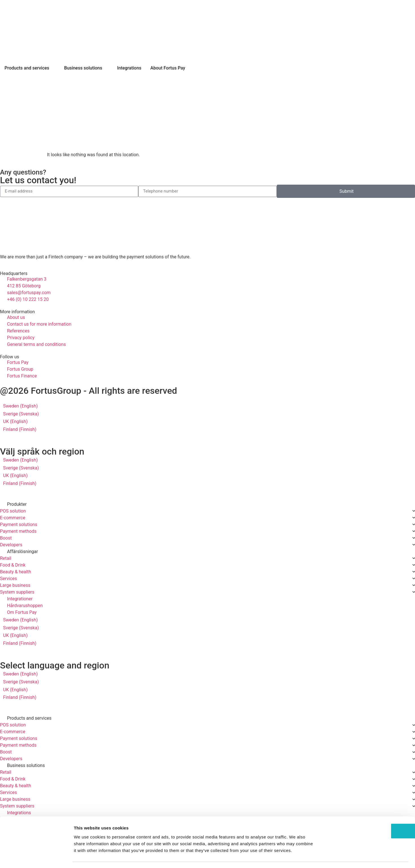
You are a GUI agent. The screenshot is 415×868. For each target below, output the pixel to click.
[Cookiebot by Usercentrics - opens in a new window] (36, 857)
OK (368, 815)
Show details (295, 857)
